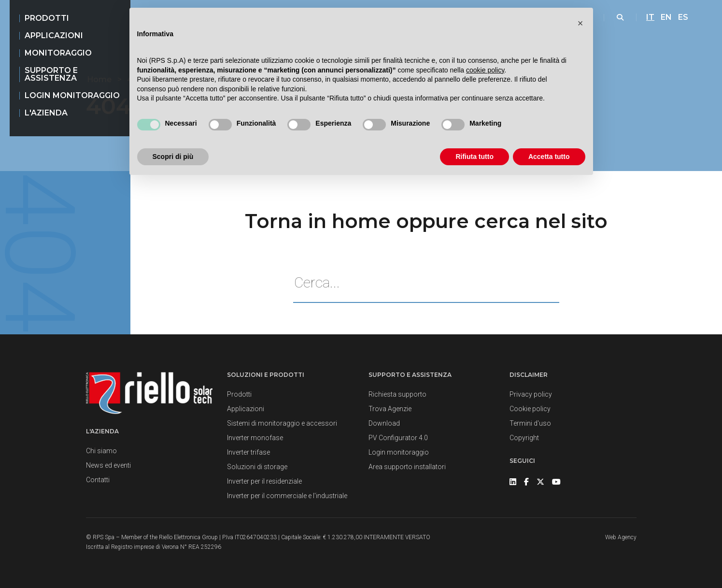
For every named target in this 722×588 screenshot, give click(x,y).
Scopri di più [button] (173, 157)
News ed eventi (108, 465)
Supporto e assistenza (51, 74)
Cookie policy (530, 409)
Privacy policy (531, 394)
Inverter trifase (248, 452)
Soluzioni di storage (257, 467)
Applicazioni (54, 36)
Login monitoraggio (72, 95)
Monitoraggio (58, 53)
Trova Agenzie (390, 409)
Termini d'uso (530, 423)
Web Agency (621, 537)
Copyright (524, 438)
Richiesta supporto (397, 394)
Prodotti (47, 18)
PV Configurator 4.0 (398, 438)
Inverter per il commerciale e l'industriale (287, 496)
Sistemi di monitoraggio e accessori (282, 423)
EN (666, 17)
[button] (580, 23)
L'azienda (46, 113)
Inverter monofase (255, 438)
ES (683, 17)
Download (384, 423)
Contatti (98, 480)
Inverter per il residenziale (264, 481)
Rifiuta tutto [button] (474, 157)
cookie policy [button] (485, 70)
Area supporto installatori (407, 467)
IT (650, 17)
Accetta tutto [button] (549, 157)
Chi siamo (101, 451)
